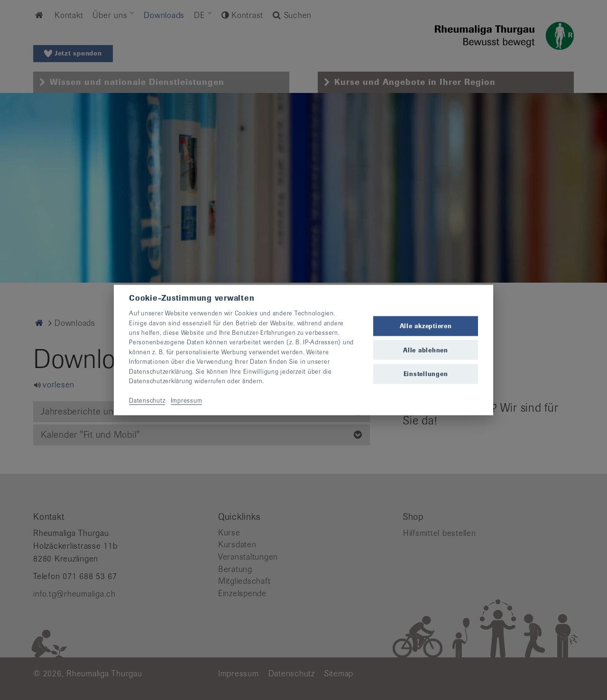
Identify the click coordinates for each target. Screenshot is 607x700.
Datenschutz (147, 400)
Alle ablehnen (426, 350)
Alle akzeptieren (426, 326)
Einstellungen (426, 373)
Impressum (187, 400)
